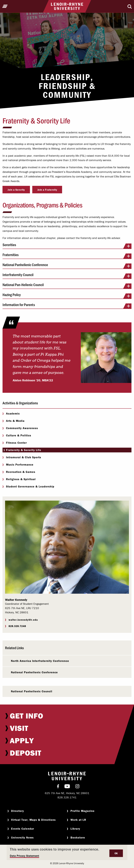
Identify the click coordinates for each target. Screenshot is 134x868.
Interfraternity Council (67, 276)
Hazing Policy (67, 296)
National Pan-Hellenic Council (67, 286)
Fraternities (67, 256)
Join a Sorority (16, 190)
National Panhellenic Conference (67, 266)
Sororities (67, 246)
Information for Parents (67, 306)
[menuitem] (67, 716)
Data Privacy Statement (24, 856)
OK (116, 853)
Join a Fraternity (47, 190)
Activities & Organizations (20, 403)
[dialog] (67, 852)
